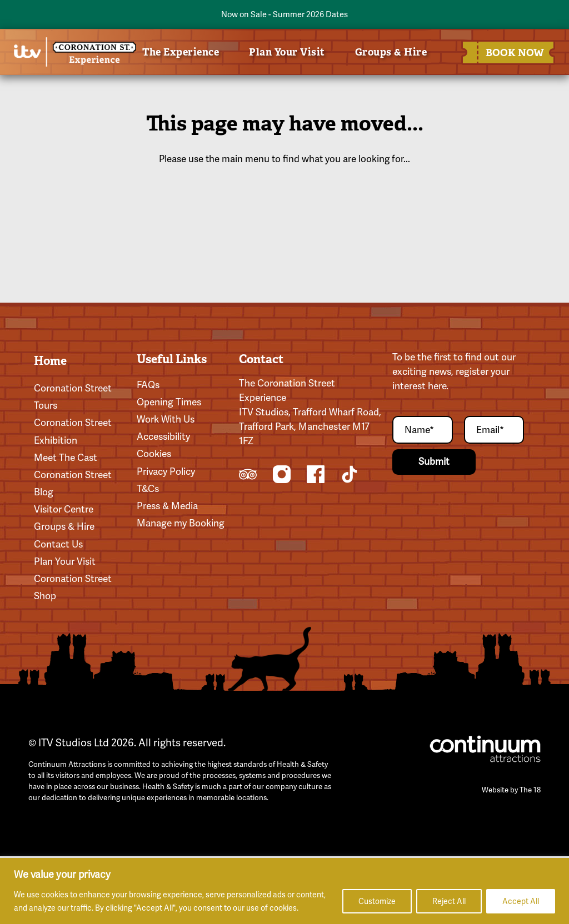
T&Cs (148, 489)
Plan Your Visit (287, 52)
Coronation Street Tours (73, 397)
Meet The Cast (66, 458)
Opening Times (169, 402)
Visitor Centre (64, 509)
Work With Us (166, 419)
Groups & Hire (391, 52)
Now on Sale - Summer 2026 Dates (284, 14)
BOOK (511, 52)
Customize (377, 901)
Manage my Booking (181, 523)
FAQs (148, 385)
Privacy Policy (166, 471)
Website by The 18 (511, 790)
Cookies (154, 454)
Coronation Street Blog (73, 483)
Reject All (449, 901)
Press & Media (167, 506)
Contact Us (58, 544)
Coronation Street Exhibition (73, 431)
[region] (284, 891)
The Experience (181, 52)
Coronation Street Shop (73, 587)
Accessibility (163, 436)
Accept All (521, 901)
